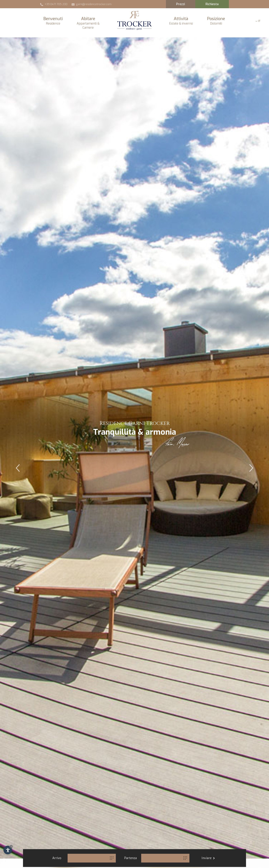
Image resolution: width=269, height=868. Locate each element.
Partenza (130, 858)
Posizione (216, 21)
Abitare (88, 23)
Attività (181, 21)
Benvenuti (53, 21)
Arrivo (57, 858)
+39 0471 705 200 (54, 4)
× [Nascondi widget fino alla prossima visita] (11, 846)
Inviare (208, 858)
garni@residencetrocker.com (92, 4)
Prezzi (181, 4)
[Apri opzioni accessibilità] (8, 850)
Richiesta (212, 4)
